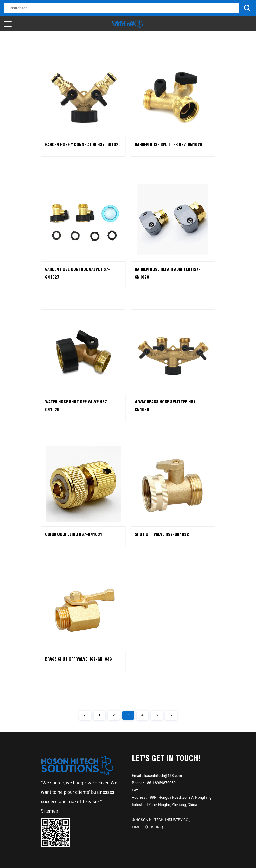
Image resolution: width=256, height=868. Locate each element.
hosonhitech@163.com (163, 776)
